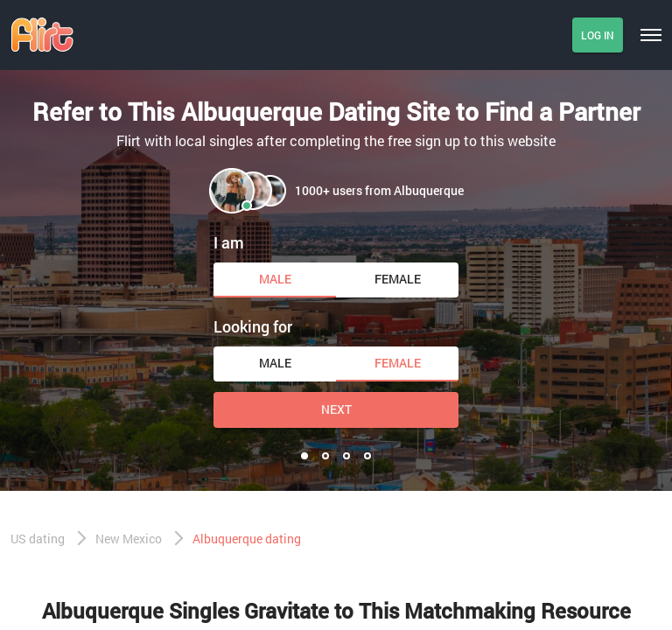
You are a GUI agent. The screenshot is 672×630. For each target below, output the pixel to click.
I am (229, 242)
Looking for (253, 326)
